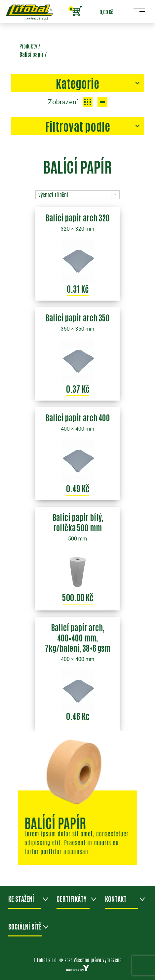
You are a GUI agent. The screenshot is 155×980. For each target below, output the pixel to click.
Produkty (28, 46)
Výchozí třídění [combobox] (53, 195)
